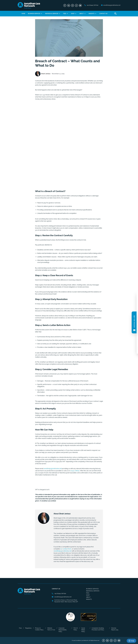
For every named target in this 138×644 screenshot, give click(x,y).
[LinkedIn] (69, 5)
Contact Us (103, 14)
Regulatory (28, 628)
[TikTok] (76, 5)
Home (23, 14)
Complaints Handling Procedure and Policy (98, 629)
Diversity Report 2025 (115, 629)
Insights (92, 14)
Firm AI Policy (76, 629)
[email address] (111, 5)
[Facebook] (65, 5)
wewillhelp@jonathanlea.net (63, 551)
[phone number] (91, 5)
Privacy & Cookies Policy (39, 629)
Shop (73, 14)
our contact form (66, 549)
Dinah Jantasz (46, 74)
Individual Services (52, 14)
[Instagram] (73, 5)
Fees (65, 14)
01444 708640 (75, 471)
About (82, 14)
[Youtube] (80, 5)
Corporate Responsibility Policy (63, 630)
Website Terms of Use (51, 629)
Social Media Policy (83, 630)
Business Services (34, 14)
